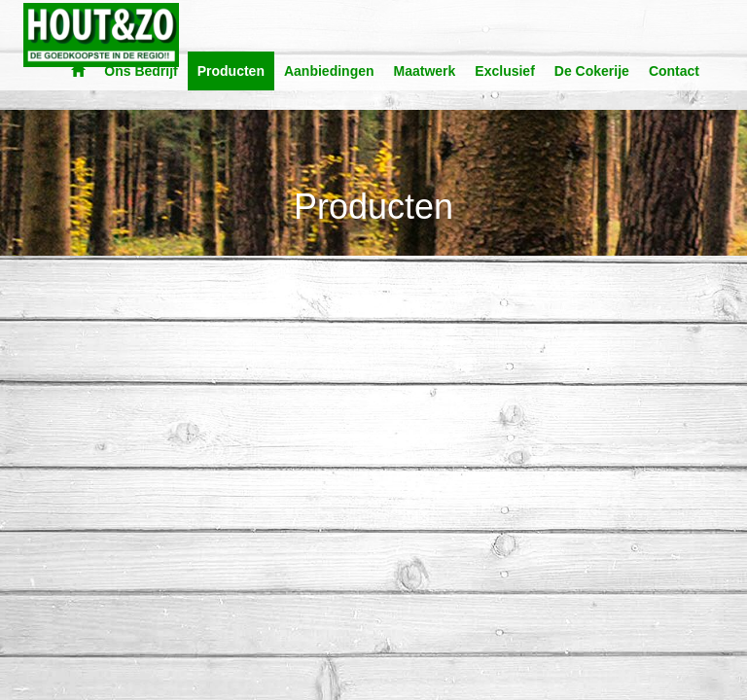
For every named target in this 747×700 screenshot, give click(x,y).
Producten (231, 71)
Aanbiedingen (329, 71)
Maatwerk (425, 71)
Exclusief (504, 71)
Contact (674, 71)
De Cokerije (592, 71)
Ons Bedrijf (141, 71)
